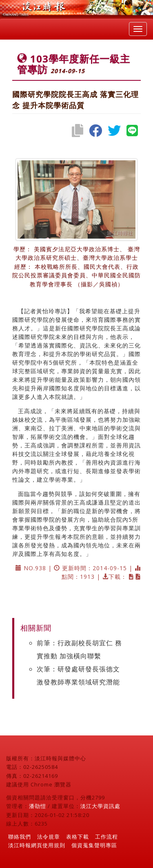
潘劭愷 (38, 806)
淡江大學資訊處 (100, 806)
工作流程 (106, 837)
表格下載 (78, 837)
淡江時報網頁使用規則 (37, 845)
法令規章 (49, 837)
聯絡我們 (20, 837)
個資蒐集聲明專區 (94, 845)
